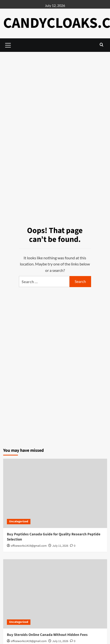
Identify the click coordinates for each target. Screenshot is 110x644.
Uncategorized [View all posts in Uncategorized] (19, 521)
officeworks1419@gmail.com (29, 546)
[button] (102, 45)
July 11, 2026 (60, 546)
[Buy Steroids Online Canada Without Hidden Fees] (55, 594)
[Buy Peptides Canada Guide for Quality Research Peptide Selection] (55, 493)
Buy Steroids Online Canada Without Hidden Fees (47, 635)
